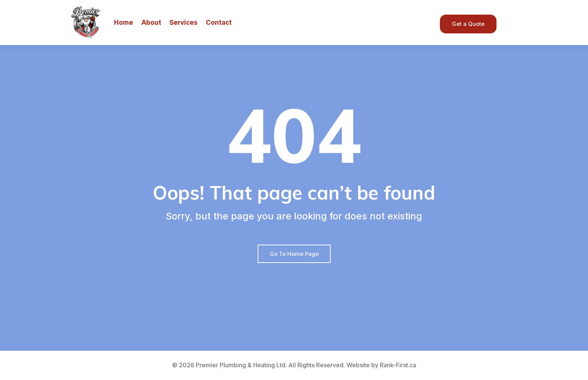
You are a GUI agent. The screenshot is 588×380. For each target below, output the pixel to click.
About (151, 23)
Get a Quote (468, 24)
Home (124, 23)
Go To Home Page (294, 254)
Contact (219, 23)
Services (184, 23)
